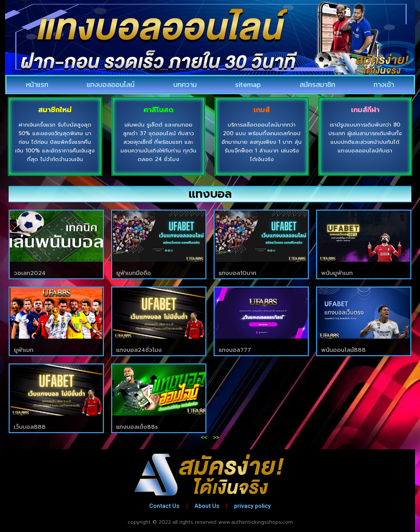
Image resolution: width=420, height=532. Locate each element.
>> (216, 437)
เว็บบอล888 (30, 427)
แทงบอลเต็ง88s (137, 427)
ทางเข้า (384, 84)
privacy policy (253, 506)
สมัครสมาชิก (317, 84)
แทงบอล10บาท (238, 273)
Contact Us (164, 506)
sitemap (248, 84)
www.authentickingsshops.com (255, 522)
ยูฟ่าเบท (24, 350)
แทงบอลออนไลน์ (111, 84)
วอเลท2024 (30, 273)
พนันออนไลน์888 (343, 350)
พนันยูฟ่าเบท (337, 273)
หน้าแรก (37, 84)
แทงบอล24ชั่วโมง (139, 350)
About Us (207, 506)
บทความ (185, 84)
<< (204, 437)
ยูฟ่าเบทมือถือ (134, 273)
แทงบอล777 (235, 350)
